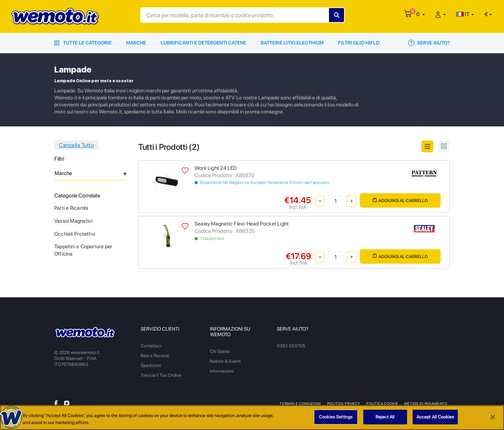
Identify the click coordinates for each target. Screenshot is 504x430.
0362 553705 (291, 346)
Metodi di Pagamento (426, 403)
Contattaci (151, 346)
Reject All (385, 418)
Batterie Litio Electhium (292, 43)
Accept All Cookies (435, 418)
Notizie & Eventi (225, 361)
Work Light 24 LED (216, 168)
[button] (421, 14)
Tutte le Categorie (83, 43)
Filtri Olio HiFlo (359, 43)
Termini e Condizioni (300, 403)
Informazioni (222, 371)
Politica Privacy (344, 403)
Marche (136, 43)
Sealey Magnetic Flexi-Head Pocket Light (242, 224)
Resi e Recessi (155, 356)
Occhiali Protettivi (75, 234)
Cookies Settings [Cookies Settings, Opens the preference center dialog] (336, 418)
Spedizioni (151, 365)
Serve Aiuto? (429, 43)
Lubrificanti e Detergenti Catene (204, 43)
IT (463, 14)
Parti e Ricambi (71, 208)
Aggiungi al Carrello (400, 200)
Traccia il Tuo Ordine (161, 375)
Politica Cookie (382, 403)
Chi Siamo (220, 351)
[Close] (493, 418)
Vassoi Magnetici (73, 221)
